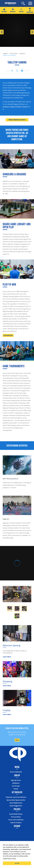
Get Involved (17, 792)
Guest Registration (16, 803)
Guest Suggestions (16, 806)
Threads (25, 107)
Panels (16, 789)
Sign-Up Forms (16, 780)
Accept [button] (17, 863)
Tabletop (17, 594)
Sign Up (17, 740)
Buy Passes (4, 10)
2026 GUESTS (13, 10)
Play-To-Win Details (8, 335)
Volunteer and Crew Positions (16, 797)
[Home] (10, 3)
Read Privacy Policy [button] (10, 858)
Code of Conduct (16, 823)
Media (17, 767)
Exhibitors (16, 783)
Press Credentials (16, 772)
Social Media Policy (16, 814)
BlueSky (19, 107)
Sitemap (17, 826)
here (16, 104)
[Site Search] (23, 3)
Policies (17, 809)
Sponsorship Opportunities (16, 800)
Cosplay (7, 710)
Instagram (13, 107)
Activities (21, 10)
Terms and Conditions (16, 820)
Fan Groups (16, 786)
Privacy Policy (16, 817)
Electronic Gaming (11, 645)
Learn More (7, 657)
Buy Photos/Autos (30, 10)
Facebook (6, 107)
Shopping (7, 681)
